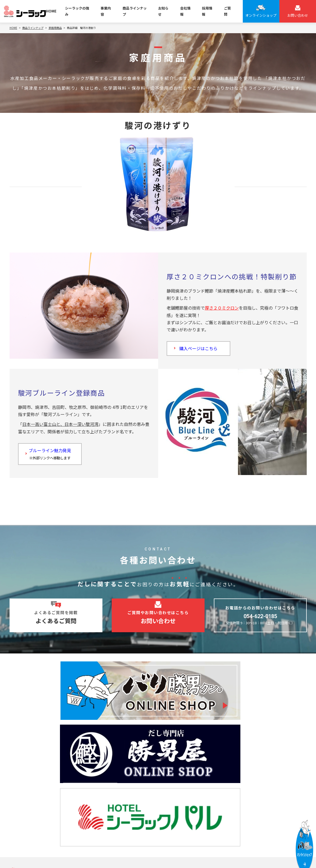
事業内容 (106, 11)
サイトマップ (65, 857)
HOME (51, 11)
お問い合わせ (27, 816)
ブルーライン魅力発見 (52, 457)
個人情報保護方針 (23, 857)
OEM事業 (98, 770)
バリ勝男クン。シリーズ (184, 770)
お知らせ (163, 11)
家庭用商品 (174, 777)
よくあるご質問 (29, 805)
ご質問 (227, 11)
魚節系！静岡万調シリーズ (186, 785)
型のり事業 (99, 785)
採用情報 (207, 11)
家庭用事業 (99, 777)
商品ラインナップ (135, 11)
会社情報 (185, 11)
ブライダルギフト (179, 793)
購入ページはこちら (201, 349)
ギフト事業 (99, 801)
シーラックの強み (77, 11)
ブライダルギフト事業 (108, 793)
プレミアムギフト (179, 801)
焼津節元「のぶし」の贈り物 (188, 809)
